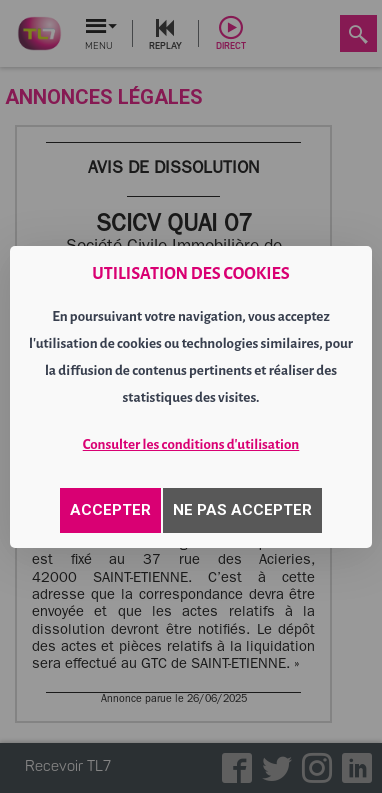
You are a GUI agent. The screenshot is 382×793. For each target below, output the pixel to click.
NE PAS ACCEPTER (242, 510)
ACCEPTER (110, 510)
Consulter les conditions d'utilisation (191, 444)
